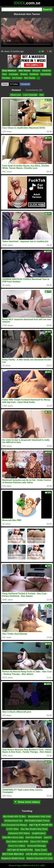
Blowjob (36, 71)
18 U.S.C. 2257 (38, 865)
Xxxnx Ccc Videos (17, 846)
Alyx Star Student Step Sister (34, 829)
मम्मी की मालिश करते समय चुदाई (39, 854)
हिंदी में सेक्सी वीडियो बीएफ (13, 854)
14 (41, 51)
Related (16, 90)
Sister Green (41, 850)
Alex (42, 95)
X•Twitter (14, 84)
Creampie (14, 74)
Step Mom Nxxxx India (13, 837)
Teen (4, 74)
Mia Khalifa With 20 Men (14, 816)
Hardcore (46, 71)
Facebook (25, 84)
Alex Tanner (24, 71)
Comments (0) (34, 90)
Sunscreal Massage (37, 846)
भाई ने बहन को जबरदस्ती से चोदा (20, 850)
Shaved (24, 74)
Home (12, 865)
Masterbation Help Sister (39, 816)
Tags (19, 865)
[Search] (22, 9)
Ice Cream (17, 78)
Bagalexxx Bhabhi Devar (13, 858)
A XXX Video (12, 829)
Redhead (34, 74)
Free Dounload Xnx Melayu (14, 825)
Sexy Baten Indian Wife (17, 842)
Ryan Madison (9, 71)
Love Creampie (30, 95)
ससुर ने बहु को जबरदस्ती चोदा (41, 825)
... (38, 78)
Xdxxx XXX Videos (39, 842)
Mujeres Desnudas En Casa (40, 858)
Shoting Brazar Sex (13, 821)
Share (5, 84)
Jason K (48, 837)
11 (49, 51)
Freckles (6, 78)
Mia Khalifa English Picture (37, 821)
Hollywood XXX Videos (19, 833)
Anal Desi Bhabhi (34, 837)
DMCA (26, 865)
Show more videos (27, 802)
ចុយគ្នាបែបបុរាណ (39, 833)
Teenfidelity (46, 74)
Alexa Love (16, 95)
